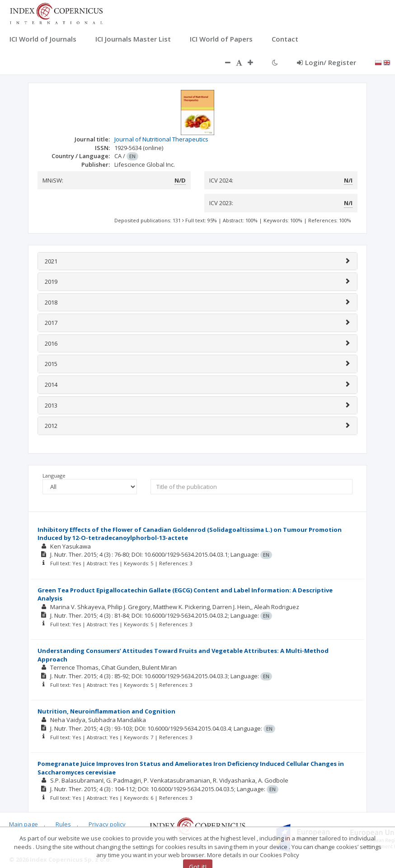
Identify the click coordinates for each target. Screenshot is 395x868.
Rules (63, 824)
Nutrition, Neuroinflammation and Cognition (106, 711)
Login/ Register (327, 62)
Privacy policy (107, 824)
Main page (24, 824)
